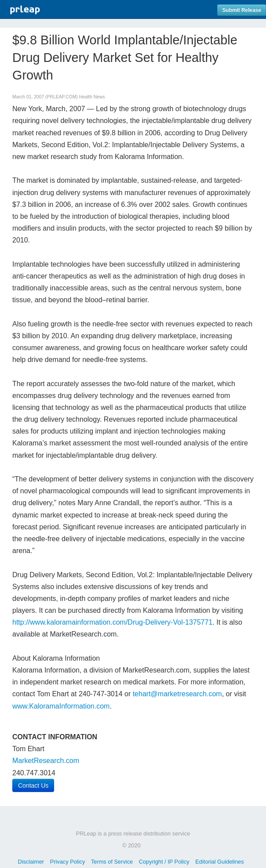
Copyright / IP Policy (164, 862)
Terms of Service (112, 862)
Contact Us (33, 785)
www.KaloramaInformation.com (61, 706)
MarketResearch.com (46, 761)
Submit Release (242, 10)
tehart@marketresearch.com (177, 694)
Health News (92, 97)
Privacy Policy (68, 862)
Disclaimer (31, 862)
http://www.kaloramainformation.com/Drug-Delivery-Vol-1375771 (112, 622)
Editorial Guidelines (219, 862)
